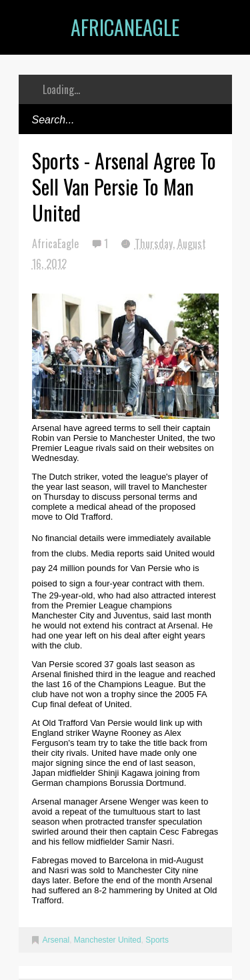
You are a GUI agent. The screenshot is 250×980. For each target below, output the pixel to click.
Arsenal (56, 940)
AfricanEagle (125, 27)
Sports (157, 940)
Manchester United (108, 940)
